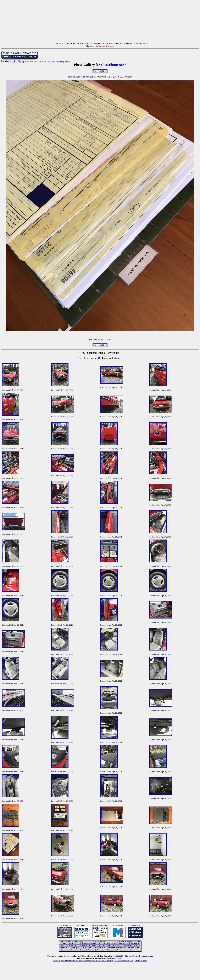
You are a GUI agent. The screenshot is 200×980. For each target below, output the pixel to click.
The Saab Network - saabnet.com (139, 956)
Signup (21, 61)
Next (104, 71)
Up (100, 71)
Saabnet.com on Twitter (103, 961)
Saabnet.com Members (79, 77)
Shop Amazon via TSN (124, 961)
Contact (57, 961)
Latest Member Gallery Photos (58, 61)
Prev (95, 71)
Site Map (65, 961)
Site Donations (141, 961)
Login (13, 61)
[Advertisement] (100, 22)
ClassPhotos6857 (114, 65)
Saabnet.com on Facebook (81, 961)
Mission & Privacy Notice (112, 958)
